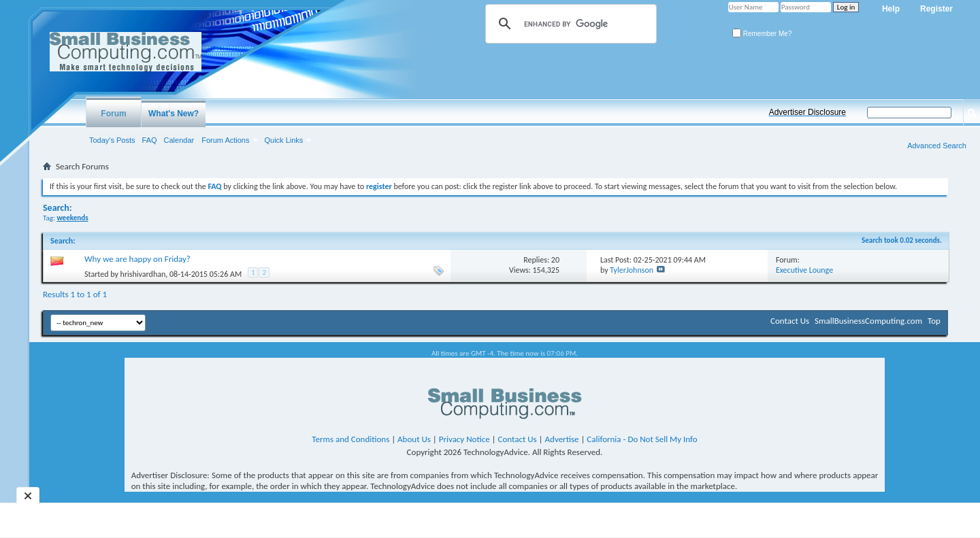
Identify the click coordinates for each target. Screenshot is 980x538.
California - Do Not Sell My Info (642, 439)
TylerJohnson (632, 270)
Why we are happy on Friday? (137, 259)
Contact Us (790, 321)
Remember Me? (762, 34)
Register (936, 9)
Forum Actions (225, 140)
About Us (414, 439)
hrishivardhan (143, 274)
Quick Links (284, 140)
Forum (113, 114)
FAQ (150, 140)
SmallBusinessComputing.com (868, 321)
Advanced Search (937, 146)
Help (891, 9)
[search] (569, 24)
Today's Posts (112, 140)
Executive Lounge (804, 270)
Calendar (179, 140)
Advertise (562, 439)
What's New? (174, 114)
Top (934, 321)
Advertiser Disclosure (807, 112)
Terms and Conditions (350, 439)
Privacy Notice (464, 439)
